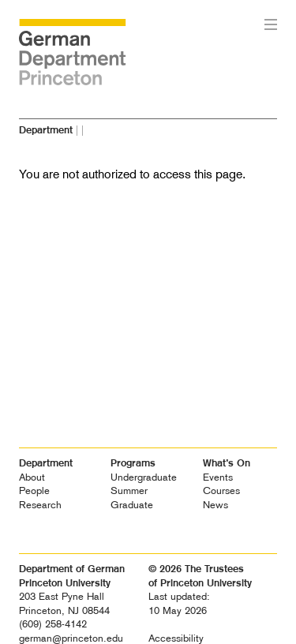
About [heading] (32, 477)
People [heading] (34, 490)
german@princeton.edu (71, 638)
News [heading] (215, 505)
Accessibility (176, 638)
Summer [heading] (129, 490)
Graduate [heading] (132, 505)
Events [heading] (218, 477)
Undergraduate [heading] (144, 477)
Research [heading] (40, 505)
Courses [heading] (221, 490)
